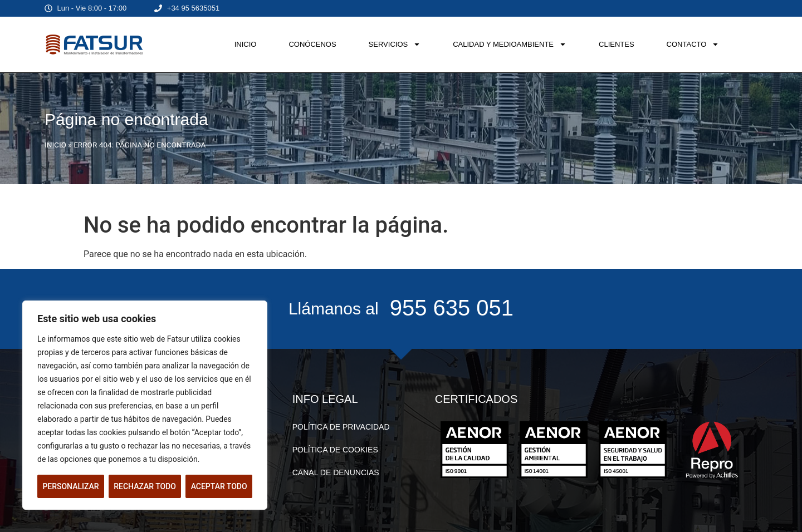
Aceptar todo (219, 486)
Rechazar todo (145, 486)
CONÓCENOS (312, 44)
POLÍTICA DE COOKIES (335, 450)
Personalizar (70, 486)
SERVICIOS (395, 44)
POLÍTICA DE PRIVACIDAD (341, 427)
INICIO (246, 44)
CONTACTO (693, 44)
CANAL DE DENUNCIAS (336, 472)
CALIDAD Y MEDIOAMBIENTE (510, 44)
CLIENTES (617, 44)
